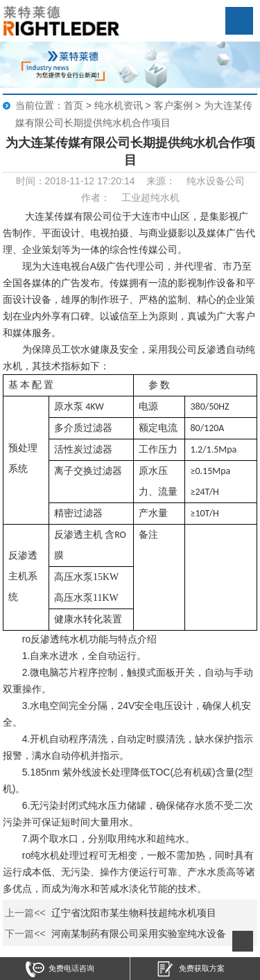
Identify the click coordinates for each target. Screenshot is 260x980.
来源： (161, 181)
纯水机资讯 (119, 105)
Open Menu (239, 21)
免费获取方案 (190, 969)
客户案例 (173, 105)
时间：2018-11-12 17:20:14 (76, 181)
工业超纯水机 (150, 198)
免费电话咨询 (60, 969)
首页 (73, 105)
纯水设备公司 (216, 181)
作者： (96, 198)
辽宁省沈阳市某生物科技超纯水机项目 (134, 913)
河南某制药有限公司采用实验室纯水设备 (139, 934)
